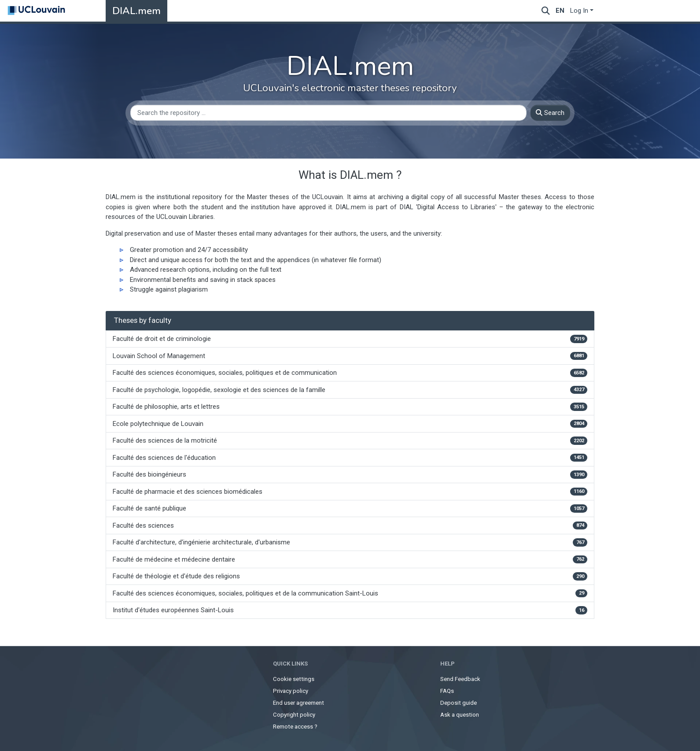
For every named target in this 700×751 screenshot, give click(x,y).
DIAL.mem (136, 11)
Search (550, 113)
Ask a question (460, 715)
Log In (579, 11)
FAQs (447, 691)
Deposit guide (459, 703)
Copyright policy (294, 715)
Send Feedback (460, 679)
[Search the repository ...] (328, 113)
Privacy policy (291, 691)
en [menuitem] (560, 11)
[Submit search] (546, 11)
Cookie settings (294, 679)
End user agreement (298, 703)
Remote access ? (295, 727)
